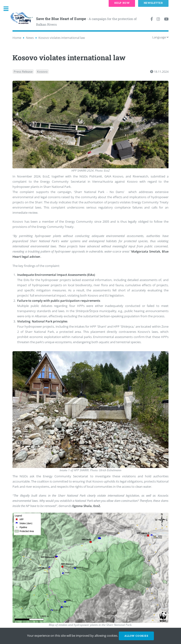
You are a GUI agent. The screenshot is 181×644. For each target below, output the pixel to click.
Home (17, 38)
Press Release (23, 72)
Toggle (8, 9)
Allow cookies (136, 636)
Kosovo (42, 72)
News (30, 38)
